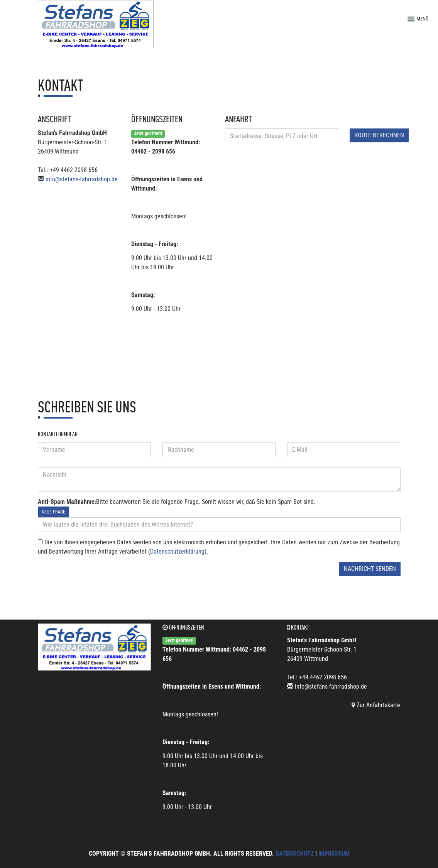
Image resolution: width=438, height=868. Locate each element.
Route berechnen (379, 135)
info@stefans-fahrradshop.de (82, 179)
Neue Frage (53, 512)
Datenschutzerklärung (177, 551)
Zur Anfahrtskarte (376, 705)
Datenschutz (295, 854)
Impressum (334, 854)
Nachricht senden (370, 569)
